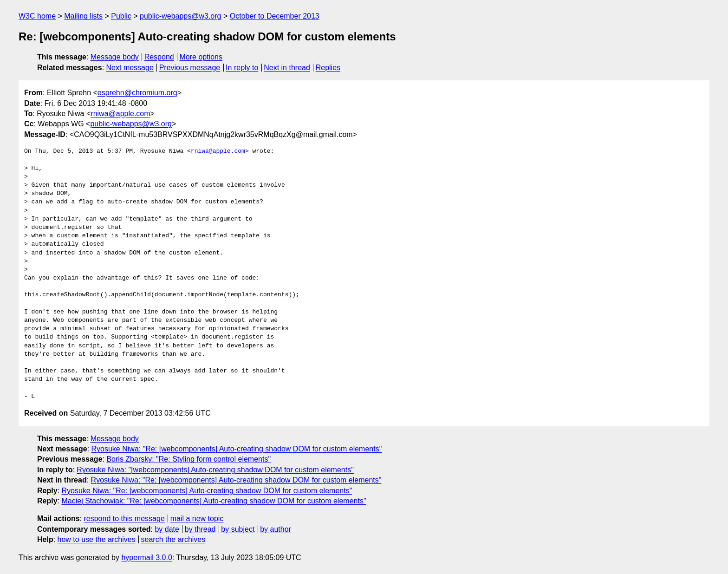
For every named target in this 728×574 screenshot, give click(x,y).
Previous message (190, 68)
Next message (130, 68)
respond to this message (124, 519)
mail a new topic (197, 519)
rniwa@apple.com (120, 114)
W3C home (37, 16)
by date (167, 529)
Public (121, 16)
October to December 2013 (275, 16)
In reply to (242, 68)
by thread (200, 529)
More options (201, 57)
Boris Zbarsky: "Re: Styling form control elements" (188, 459)
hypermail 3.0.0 (146, 558)
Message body (115, 57)
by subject (238, 529)
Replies (328, 68)
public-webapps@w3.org (180, 16)
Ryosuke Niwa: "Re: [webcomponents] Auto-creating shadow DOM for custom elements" (237, 449)
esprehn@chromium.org (137, 93)
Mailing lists (83, 16)
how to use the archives (97, 539)
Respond (159, 57)
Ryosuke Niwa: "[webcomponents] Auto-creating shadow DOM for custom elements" (215, 470)
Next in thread (287, 68)
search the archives (173, 539)
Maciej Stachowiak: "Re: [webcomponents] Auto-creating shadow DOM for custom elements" (214, 501)
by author (276, 529)
